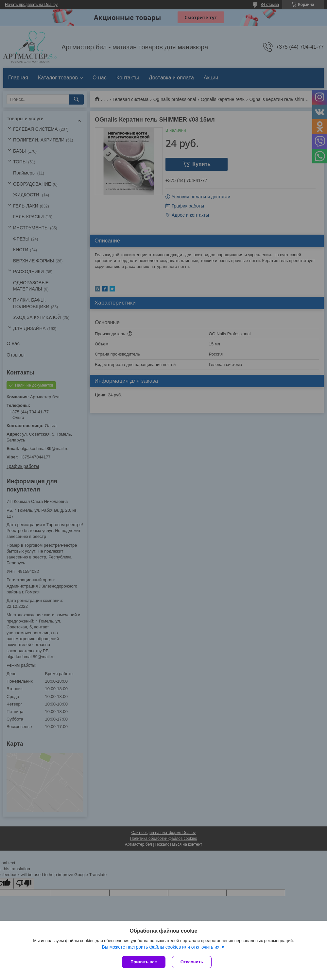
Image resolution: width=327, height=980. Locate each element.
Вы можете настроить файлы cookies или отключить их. (161, 947)
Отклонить (192, 962)
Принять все (144, 962)
